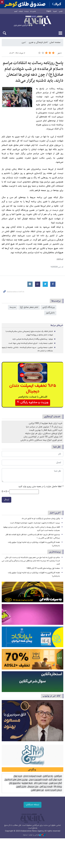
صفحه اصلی (55, 42)
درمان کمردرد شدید (53, 790)
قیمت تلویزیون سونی (38, 780)
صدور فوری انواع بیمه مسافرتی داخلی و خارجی (41, 440)
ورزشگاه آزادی (49, 307)
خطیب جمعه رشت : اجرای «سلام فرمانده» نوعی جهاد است (31, 343)
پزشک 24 (58, 787)
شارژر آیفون (21, 787)
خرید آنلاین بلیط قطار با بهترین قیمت (46, 430)
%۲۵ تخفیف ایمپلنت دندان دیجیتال (33, 389)
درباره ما (27, 11)
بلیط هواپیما (27, 783)
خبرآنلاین (32, 21)
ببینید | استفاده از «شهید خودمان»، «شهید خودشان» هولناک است (35, 523)
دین (23, 42)
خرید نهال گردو (55, 780)
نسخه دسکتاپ (32, 805)
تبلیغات (21, 11)
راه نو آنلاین (48, 776)
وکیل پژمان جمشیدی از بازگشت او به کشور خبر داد (41, 519)
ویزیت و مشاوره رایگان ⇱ (33, 402)
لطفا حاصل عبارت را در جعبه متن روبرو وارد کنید (41, 487)
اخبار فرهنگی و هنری (38, 42)
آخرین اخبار (55, 513)
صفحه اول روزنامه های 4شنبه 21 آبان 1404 (43, 568)
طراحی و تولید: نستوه (34, 835)
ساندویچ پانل (15, 783)
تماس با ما (33, 11)
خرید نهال (18, 776)
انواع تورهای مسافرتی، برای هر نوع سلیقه (44, 433)
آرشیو (16, 11)
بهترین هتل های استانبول (16, 780)
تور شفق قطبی (37, 790)
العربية (55, 11)
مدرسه (13, 307)
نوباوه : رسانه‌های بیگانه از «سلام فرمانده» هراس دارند (33, 339)
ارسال (6, 500)
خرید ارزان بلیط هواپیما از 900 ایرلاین (45, 423)
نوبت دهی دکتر (41, 783)
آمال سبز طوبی (55, 783)
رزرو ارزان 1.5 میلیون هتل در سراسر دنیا (44, 427)
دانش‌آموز (50, 313)
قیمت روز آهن (46, 787)
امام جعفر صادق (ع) (29, 307)
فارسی (61, 11)
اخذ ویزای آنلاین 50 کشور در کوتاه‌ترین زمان (43, 437)
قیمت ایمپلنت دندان (32, 776)
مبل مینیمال (33, 787)
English (49, 11)
